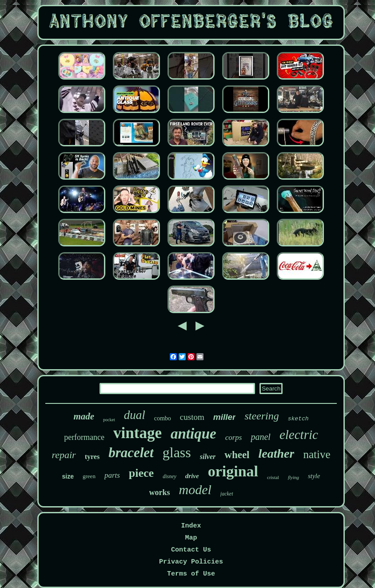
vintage (138, 433)
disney (170, 476)
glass (177, 452)
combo (163, 418)
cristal (273, 477)
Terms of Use (191, 574)
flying (293, 477)
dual (135, 415)
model (195, 489)
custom (192, 417)
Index (191, 526)
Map (191, 538)
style (314, 476)
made (84, 416)
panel (260, 437)
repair (64, 455)
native (317, 454)
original (233, 471)
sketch (298, 419)
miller (225, 417)
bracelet (131, 453)
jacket (227, 494)
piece (141, 473)
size (68, 476)
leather (277, 453)
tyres (92, 457)
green (89, 476)
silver (208, 457)
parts (112, 475)
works (160, 492)
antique (193, 434)
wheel (237, 455)
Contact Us (191, 550)
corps (234, 437)
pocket (109, 420)
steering (261, 416)
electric (299, 435)
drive (192, 476)
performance (84, 437)
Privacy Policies (191, 562)
